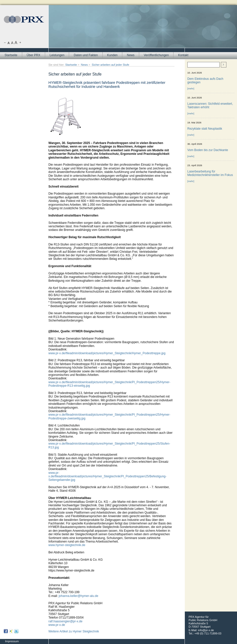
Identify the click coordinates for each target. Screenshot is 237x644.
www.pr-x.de (57, 625)
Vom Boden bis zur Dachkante (208, 150)
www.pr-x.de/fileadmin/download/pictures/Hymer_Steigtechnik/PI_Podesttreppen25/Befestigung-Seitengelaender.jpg (107, 476)
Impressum (12, 641)
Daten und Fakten (86, 55)
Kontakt (183, 55)
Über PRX (34, 55)
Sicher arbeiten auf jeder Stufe (111, 65)
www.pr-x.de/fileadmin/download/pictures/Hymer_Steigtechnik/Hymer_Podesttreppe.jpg (107, 353)
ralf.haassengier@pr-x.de (65, 621)
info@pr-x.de (206, 630)
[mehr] (191, 88)
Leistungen (57, 55)
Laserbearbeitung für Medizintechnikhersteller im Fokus (210, 173)
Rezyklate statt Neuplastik (205, 129)
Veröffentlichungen (156, 55)
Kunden (112, 55)
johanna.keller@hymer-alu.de (79, 596)
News (131, 55)
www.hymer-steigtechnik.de (67, 545)
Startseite (11, 55)
